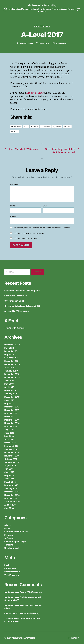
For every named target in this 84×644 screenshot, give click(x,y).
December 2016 (12, 420)
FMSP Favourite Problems (16, 532)
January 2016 (11, 449)
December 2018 (12, 397)
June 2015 (9, 472)
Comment (15, 184)
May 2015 (9, 475)
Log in (7, 565)
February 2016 (11, 446)
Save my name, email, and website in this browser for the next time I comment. (41, 228)
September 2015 (12, 462)
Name (13, 206)
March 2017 (10, 417)
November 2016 (12, 423)
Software (9, 538)
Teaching (9, 545)
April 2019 (9, 387)
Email (46, 206)
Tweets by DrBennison (14, 328)
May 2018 (9, 403)
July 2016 (9, 430)
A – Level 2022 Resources (16, 311)
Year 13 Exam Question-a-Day (25, 613)
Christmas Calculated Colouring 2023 (22, 291)
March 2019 (10, 390)
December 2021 (12, 361)
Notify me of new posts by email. (25, 238)
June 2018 (9, 400)
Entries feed (10, 568)
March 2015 (10, 482)
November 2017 (12, 410)
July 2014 (9, 508)
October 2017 (11, 413)
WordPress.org (12, 575)
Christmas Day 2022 (14, 301)
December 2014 (12, 492)
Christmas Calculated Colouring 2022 (22, 306)
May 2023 (9, 348)
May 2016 (9, 436)
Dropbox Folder (35, 93)
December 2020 (12, 364)
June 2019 (9, 381)
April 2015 (9, 479)
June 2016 (9, 433)
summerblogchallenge (15, 542)
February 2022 (11, 358)
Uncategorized (42, 26)
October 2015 (11, 459)
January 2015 (11, 488)
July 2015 (9, 469)
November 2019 (12, 377)
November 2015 (12, 456)
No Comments (61, 43)
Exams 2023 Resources (16, 296)
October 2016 (11, 426)
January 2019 (11, 394)
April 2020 (9, 368)
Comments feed (12, 572)
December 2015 (12, 453)
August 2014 (10, 505)
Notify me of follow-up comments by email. (29, 233)
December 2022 (12, 351)
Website (13, 217)
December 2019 (12, 374)
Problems (9, 535)
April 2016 (9, 439)
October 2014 (11, 498)
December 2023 (12, 345)
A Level (8, 525)
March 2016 (10, 443)
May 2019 (9, 384)
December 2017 (12, 407)
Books (7, 528)
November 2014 (12, 495)
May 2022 (9, 354)
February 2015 (11, 485)
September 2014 (12, 502)
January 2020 (11, 371)
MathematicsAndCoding (42, 5)
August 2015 (10, 466)
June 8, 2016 (44, 43)
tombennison (27, 43)
